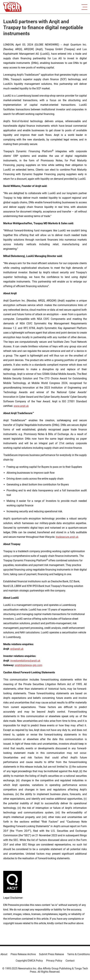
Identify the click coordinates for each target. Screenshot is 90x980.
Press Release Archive (23, 954)
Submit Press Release (51, 954)
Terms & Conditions (78, 954)
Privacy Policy (54, 961)
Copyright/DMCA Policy (29, 961)
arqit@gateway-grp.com (29, 665)
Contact (70, 961)
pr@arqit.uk (17, 649)
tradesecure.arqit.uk (67, 537)
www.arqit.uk (21, 406)
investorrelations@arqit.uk (25, 661)
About (4, 954)
